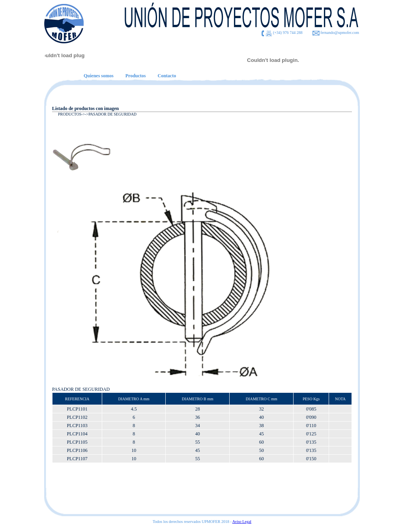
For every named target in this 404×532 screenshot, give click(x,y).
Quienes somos (99, 76)
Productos (136, 76)
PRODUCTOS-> (71, 114)
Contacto (167, 76)
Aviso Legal (242, 522)
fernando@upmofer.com (340, 33)
